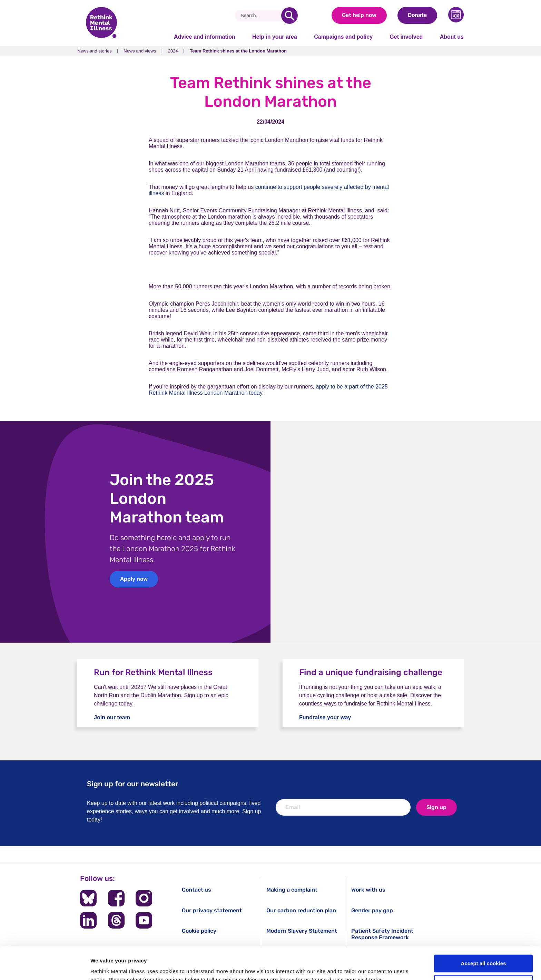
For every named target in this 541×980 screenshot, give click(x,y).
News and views (140, 51)
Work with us (368, 890)
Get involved (406, 37)
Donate (417, 15)
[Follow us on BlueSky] (88, 898)
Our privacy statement (212, 910)
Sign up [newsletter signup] (436, 807)
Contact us (196, 890)
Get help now (359, 15)
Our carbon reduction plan (301, 910)
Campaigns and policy (343, 37)
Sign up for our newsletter (133, 784)
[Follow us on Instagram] (144, 898)
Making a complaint (292, 890)
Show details (106, 966)
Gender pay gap (372, 910)
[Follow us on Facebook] (116, 898)
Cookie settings (484, 952)
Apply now (134, 579)
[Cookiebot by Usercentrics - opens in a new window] (45, 967)
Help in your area (275, 37)
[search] (289, 16)
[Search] (261, 16)
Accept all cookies (484, 931)
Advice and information (205, 37)
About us (452, 37)
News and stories (95, 51)
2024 (173, 51)
